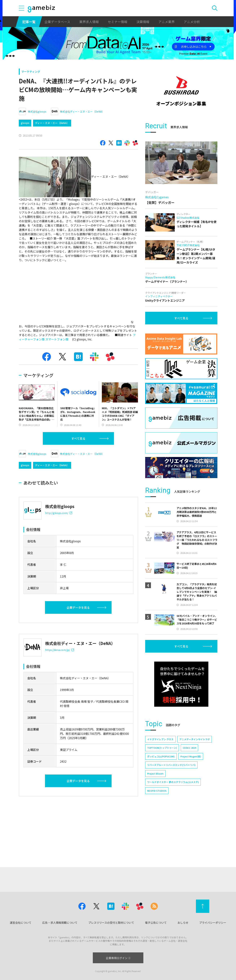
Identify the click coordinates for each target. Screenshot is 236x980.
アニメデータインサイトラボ (195, 789)
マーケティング (31, 72)
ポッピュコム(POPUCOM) (161, 806)
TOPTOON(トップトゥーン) (162, 797)
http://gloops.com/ (59, 513)
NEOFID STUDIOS (157, 840)
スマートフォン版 (57, 339)
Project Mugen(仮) (191, 806)
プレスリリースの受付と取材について (111, 923)
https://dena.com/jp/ (60, 650)
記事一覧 (29, 22)
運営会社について (21, 923)
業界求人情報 (89, 22)
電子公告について (156, 923)
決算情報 (143, 22)
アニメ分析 (192, 22)
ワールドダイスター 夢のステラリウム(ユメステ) (173, 832)
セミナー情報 (118, 22)
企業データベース (57, 22)
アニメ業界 (166, 22)
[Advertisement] (181, 140)
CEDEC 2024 (189, 797)
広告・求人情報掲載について (60, 923)
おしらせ (183, 923)
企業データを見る (78, 607)
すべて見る (78, 438)
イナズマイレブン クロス (160, 789)
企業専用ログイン (118, 958)
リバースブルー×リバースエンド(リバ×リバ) (171, 814)
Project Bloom (155, 823)
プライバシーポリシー (213, 923)
